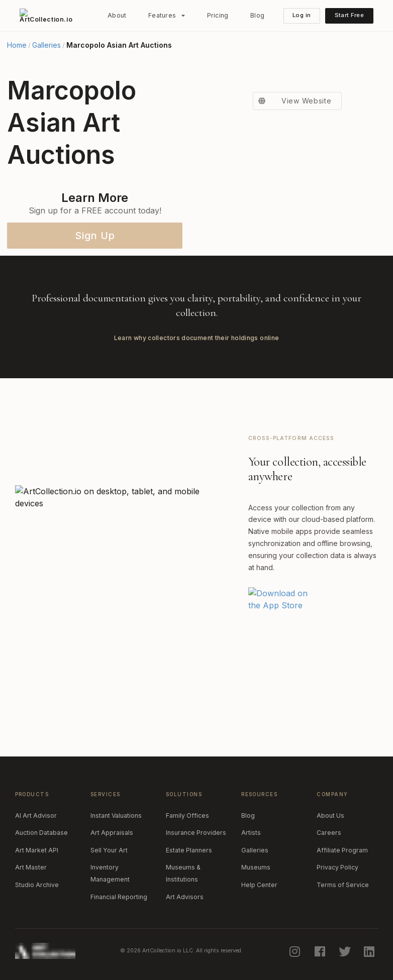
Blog (257, 15)
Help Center (259, 885)
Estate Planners (189, 850)
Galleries (46, 45)
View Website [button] (292, 101)
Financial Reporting (119, 897)
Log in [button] (302, 15)
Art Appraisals (112, 833)
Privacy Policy (337, 867)
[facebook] (321, 951)
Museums (256, 867)
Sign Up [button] (95, 236)
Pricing (218, 15)
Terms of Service (343, 885)
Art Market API (37, 850)
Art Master (31, 867)
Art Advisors (185, 897)
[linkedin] (370, 951)
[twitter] (345, 951)
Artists (251, 833)
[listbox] (167, 16)
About (117, 15)
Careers (329, 833)
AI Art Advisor (36, 815)
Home (17, 45)
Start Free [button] (349, 15)
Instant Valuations (116, 815)
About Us (330, 815)
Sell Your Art (109, 850)
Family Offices (187, 815)
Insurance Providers (196, 833)
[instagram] (296, 951)
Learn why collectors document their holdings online (197, 338)
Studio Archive (37, 885)
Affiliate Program (342, 850)
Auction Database (41, 833)
